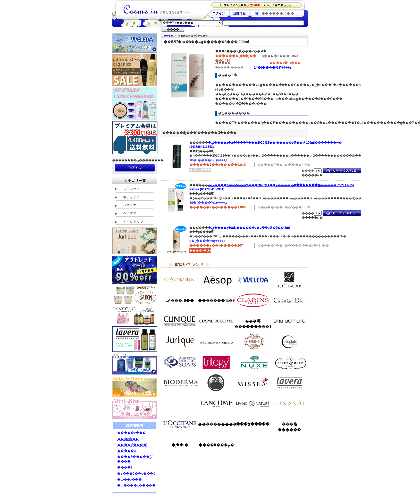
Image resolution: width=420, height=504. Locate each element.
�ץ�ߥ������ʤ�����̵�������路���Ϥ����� (258, 5)
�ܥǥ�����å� (216, 383)
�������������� (180, 280)
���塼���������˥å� (253, 324)
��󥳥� (216, 403)
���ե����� (253, 424)
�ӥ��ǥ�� (180, 383)
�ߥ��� (253, 383)
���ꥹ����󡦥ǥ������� (289, 300)
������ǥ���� (216, 321)
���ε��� (128, 439)
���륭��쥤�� (289, 342)
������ (253, 300)
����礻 (126, 467)
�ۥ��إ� (180, 445)
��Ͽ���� (240, 13)
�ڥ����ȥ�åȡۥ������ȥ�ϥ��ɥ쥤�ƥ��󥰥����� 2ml (249, 228)
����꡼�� (180, 342)
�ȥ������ (216, 362)
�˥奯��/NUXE (253, 362)
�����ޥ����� (216, 342)
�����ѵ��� (132, 433)
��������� (289, 383)
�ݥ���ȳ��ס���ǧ (136, 473)
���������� (180, 424)
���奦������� (289, 321)
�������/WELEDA (253, 280)
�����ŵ (127, 451)
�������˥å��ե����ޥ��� (216, 300)
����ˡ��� (180, 321)
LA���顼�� (180, 300)
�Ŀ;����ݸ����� (136, 485)
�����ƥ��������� (289, 280)
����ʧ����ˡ (132, 445)
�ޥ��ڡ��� (129, 479)
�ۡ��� (168, 36)
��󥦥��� (180, 403)
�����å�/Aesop (216, 280)
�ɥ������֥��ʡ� (180, 362)
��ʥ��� (289, 403)
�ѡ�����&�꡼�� (289, 362)
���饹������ (289, 427)
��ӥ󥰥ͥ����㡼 (253, 403)
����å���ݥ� (216, 445)
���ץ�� (253, 342)
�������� (219, 13)
